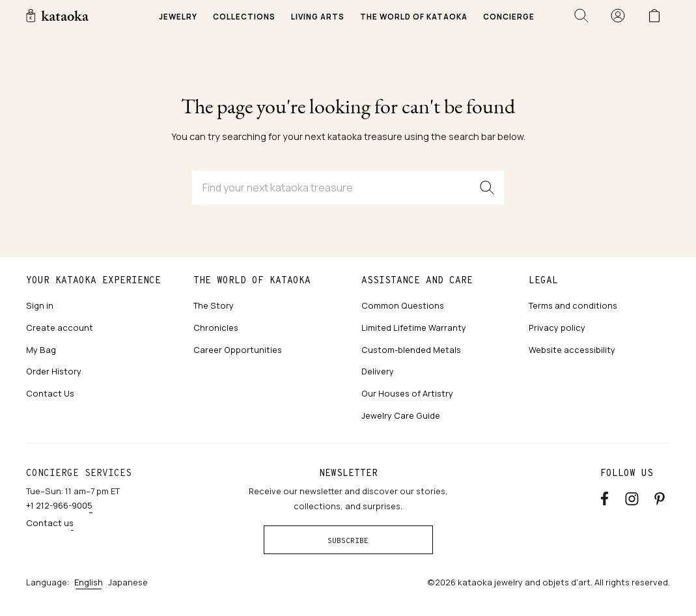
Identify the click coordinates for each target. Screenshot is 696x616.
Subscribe (348, 540)
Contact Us (50, 393)
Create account (60, 328)
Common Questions (403, 305)
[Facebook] (605, 497)
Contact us (50, 523)
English (89, 582)
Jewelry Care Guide (401, 415)
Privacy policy (557, 328)
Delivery (378, 371)
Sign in (40, 305)
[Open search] (581, 16)
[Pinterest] (660, 497)
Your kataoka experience (93, 280)
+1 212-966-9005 (59, 505)
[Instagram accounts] (632, 497)
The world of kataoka (252, 280)
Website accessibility (572, 350)
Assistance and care (417, 280)
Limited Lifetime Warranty (414, 328)
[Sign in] (618, 16)
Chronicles (216, 328)
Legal (543, 280)
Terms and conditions (573, 305)
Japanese (128, 582)
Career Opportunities (238, 350)
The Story (214, 305)
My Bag (41, 350)
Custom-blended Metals (411, 350)
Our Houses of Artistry (407, 393)
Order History (54, 371)
